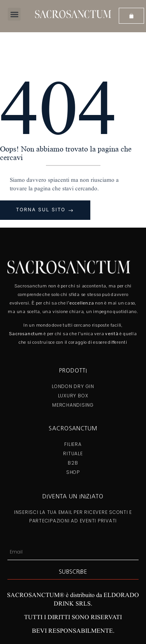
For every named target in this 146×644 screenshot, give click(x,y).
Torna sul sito (42, 210)
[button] (14, 14)
